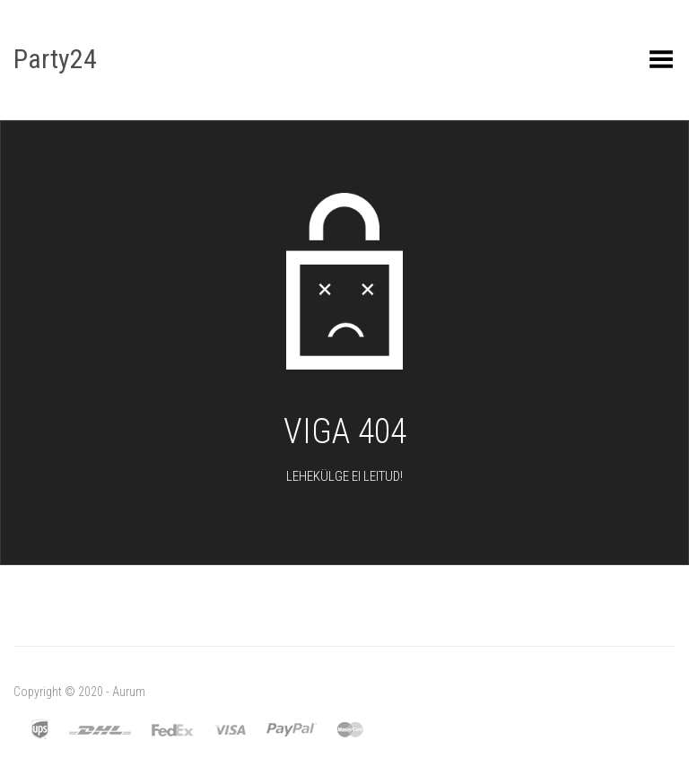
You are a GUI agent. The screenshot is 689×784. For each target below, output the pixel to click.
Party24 (55, 59)
